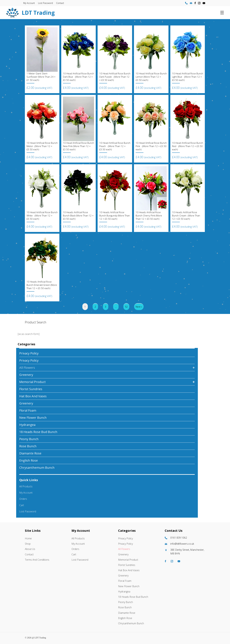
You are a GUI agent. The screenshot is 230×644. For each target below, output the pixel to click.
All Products (26, 486)
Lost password (45, 3)
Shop (28, 544)
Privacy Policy (29, 353)
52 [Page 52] (126, 307)
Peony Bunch (29, 439)
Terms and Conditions (37, 560)
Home (28, 538)
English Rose (29, 460)
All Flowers (27, 368)
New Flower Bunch (33, 418)
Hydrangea (27, 425)
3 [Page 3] (106, 307)
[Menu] (222, 13)
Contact (60, 3)
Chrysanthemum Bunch (37, 468)
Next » (139, 307)
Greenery (26, 375)
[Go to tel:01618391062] (185, 538)
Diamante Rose (30, 453)
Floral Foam (28, 410)
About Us (30, 549)
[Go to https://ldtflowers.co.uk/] (100, 13)
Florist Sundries (31, 389)
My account (29, 3)
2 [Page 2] (95, 307)
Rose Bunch (28, 446)
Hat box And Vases (33, 396)
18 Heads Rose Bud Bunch (38, 432)
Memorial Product (32, 382)
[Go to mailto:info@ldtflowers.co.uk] (185, 544)
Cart (22, 505)
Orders (23, 499)
